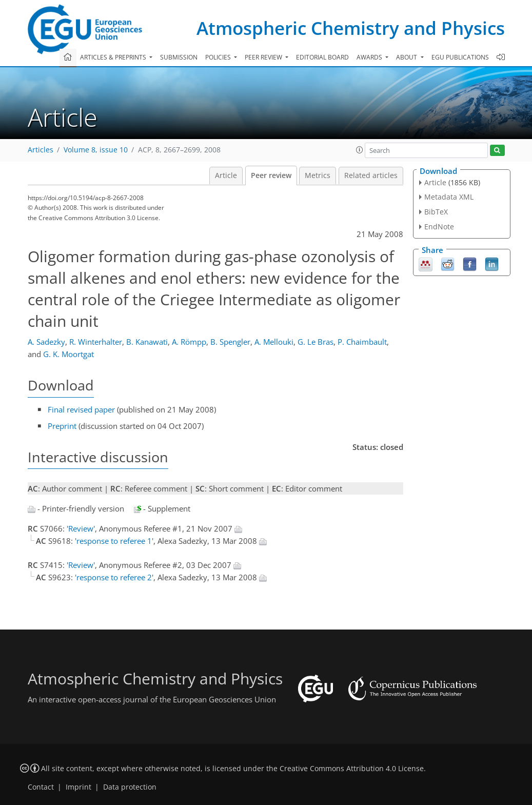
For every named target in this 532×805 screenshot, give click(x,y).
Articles (41, 150)
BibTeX (436, 212)
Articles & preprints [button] (114, 57)
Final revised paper (81, 409)
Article (226, 175)
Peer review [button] (264, 57)
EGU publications (460, 57)
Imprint (78, 787)
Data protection (130, 787)
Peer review (271, 175)
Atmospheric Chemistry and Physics (351, 28)
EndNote (439, 227)
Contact (41, 787)
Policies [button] (219, 57)
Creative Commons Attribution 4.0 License (352, 769)
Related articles (371, 175)
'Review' (81, 528)
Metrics (318, 175)
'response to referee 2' (114, 577)
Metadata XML (449, 197)
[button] (360, 150)
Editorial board (322, 57)
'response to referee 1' (114, 541)
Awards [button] (370, 57)
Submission (179, 57)
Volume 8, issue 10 (96, 150)
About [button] (407, 57)
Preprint (62, 426)
